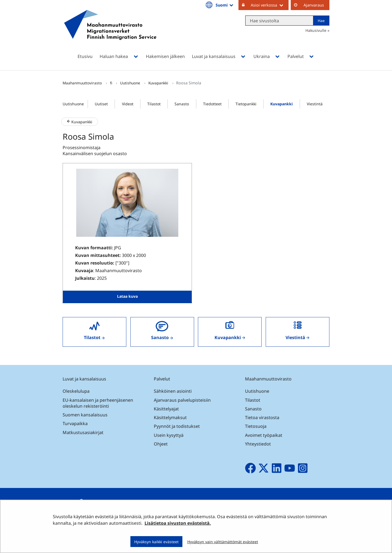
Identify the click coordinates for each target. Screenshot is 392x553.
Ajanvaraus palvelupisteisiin (182, 400)
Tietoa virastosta (262, 417)
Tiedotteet (212, 104)
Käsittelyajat (166, 409)
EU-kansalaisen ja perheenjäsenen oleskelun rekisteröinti (98, 403)
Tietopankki (246, 104)
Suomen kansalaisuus (85, 415)
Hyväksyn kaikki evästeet (156, 542)
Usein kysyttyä (169, 435)
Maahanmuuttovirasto (83, 83)
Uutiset (101, 104)
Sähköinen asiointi (173, 391)
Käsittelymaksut (170, 417)
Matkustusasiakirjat (83, 432)
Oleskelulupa (76, 391)
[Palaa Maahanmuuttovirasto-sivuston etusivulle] (110, 32)
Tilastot (154, 104)
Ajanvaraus (314, 5)
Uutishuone (131, 83)
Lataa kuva (127, 296)
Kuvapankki (159, 83)
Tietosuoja (256, 426)
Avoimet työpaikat (264, 435)
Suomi (225, 5)
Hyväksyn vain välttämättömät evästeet (223, 542)
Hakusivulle (316, 30)
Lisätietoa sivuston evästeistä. (178, 523)
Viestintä (315, 104)
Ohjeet (161, 444)
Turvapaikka (75, 423)
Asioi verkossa (270, 5)
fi (112, 83)
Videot (128, 104)
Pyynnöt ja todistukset (177, 426)
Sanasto (182, 104)
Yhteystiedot (258, 444)
